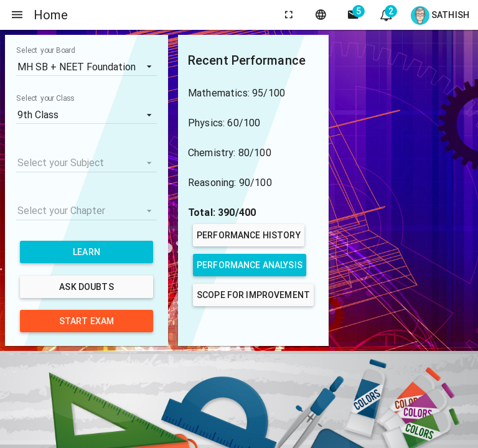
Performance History (249, 235)
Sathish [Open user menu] (440, 16)
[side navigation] (17, 15)
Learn (87, 252)
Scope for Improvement (253, 295)
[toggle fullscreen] (289, 15)
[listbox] (87, 67)
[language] (321, 15)
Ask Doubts (86, 287)
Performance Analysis (250, 265)
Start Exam (87, 321)
